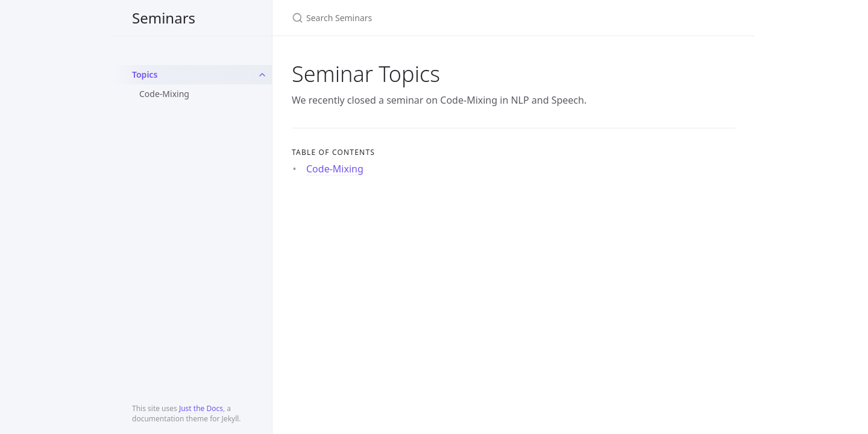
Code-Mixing (164, 94)
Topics (145, 74)
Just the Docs (201, 408)
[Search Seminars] (434, 18)
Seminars (164, 18)
